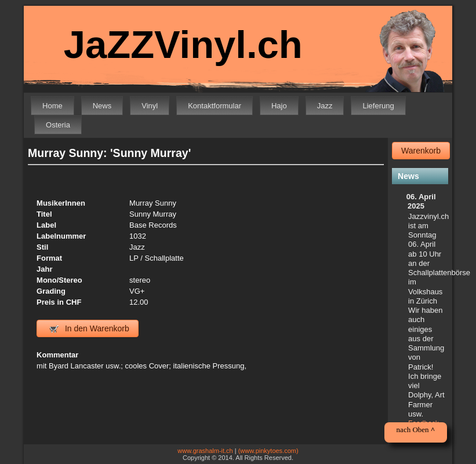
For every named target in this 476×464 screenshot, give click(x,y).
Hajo (279, 106)
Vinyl (150, 106)
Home (52, 106)
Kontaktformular (215, 106)
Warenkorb (421, 151)
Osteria (58, 125)
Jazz (325, 106)
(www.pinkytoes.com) (268, 451)
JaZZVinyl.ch (183, 44)
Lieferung (378, 106)
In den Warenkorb (90, 328)
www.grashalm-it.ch (205, 451)
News (102, 106)
